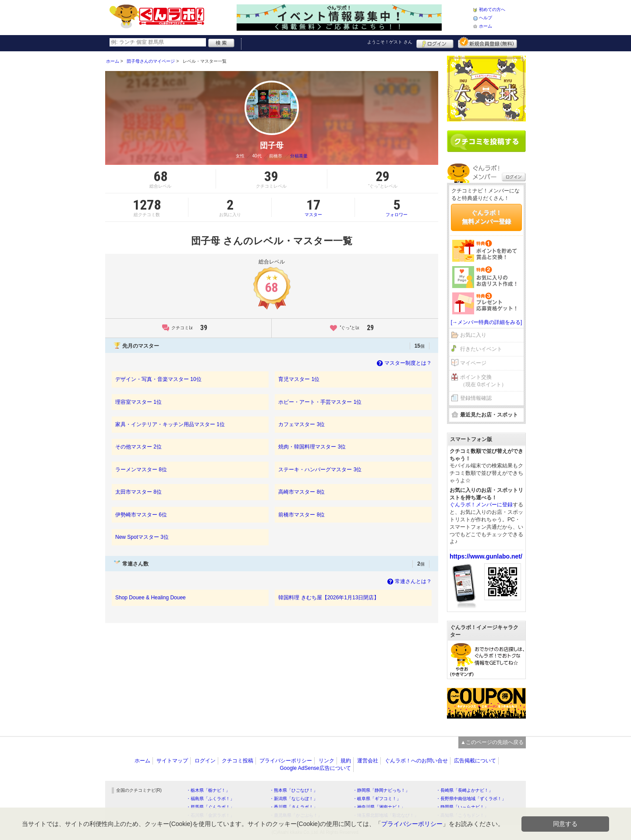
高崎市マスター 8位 (301, 492)
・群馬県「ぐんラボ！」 (210, 807)
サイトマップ (172, 761)
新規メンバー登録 (487, 43)
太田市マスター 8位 (138, 492)
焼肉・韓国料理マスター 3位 (312, 447)
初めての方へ (492, 9)
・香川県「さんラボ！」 (294, 807)
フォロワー (397, 207)
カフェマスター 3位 (301, 424)
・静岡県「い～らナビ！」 (462, 807)
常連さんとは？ (409, 581)
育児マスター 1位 (299, 379)
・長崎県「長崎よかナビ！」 (464, 790)
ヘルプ (486, 18)
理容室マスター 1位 (138, 402)
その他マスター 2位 (138, 447)
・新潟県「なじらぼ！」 (294, 799)
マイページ (473, 363)
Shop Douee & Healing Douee (151, 598)
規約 (346, 761)
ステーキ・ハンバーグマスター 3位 (320, 470)
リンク (326, 761)
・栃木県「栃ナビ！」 (208, 790)
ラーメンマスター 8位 (141, 470)
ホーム (486, 26)
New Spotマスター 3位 (142, 537)
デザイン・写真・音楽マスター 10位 (158, 379)
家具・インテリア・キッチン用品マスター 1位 (170, 424)
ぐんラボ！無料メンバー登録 (486, 217)
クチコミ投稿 (238, 761)
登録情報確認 (476, 398)
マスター (313, 207)
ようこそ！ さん (390, 42)
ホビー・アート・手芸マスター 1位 (320, 402)
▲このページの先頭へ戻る (492, 742)
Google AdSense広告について (315, 768)
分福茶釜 (299, 156)
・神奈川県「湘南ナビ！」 (379, 807)
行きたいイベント (481, 349)
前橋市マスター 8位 (301, 515)
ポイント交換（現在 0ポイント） (483, 381)
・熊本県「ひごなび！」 (294, 790)
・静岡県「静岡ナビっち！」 (381, 790)
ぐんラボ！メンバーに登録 (481, 505)
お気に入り (473, 335)
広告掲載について (475, 761)
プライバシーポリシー (286, 761)
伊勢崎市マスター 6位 (141, 515)
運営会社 (368, 761)
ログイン (435, 43)
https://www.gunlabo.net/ (486, 556)
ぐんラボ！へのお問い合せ (416, 761)
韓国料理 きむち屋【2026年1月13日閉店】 (329, 598)
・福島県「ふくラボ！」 (210, 799)
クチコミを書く (486, 141)
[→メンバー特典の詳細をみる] (487, 322)
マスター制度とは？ (403, 363)
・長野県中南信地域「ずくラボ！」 (471, 799)
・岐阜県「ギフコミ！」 (377, 799)
